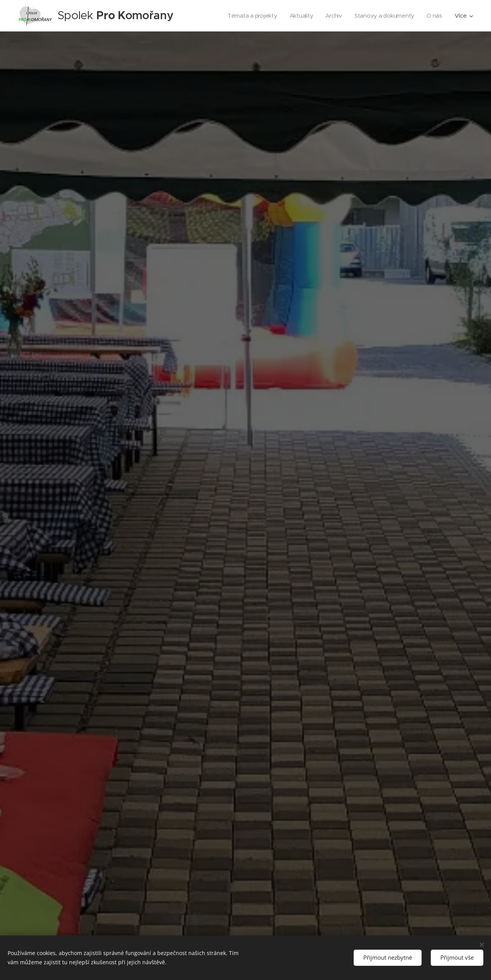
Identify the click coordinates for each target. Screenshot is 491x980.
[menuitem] (250, 16)
